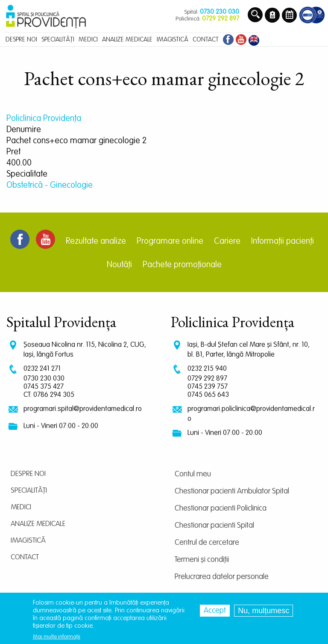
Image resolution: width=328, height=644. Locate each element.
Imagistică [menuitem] (173, 40)
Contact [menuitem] (206, 40)
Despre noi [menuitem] (21, 40)
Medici (21, 507)
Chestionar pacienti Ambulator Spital (232, 491)
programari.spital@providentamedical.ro (83, 409)
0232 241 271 (42, 369)
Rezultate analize (96, 242)
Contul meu (193, 474)
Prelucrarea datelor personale (222, 577)
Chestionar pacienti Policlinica (221, 508)
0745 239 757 (208, 387)
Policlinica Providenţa (44, 119)
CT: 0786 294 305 (49, 395)
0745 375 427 (44, 387)
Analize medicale (38, 524)
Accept (215, 611)
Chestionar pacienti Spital (214, 526)
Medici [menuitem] (88, 40)
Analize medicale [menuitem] (127, 40)
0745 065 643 (208, 395)
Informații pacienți (283, 242)
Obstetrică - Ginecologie (50, 186)
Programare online (170, 242)
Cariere (227, 242)
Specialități (29, 491)
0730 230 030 (44, 379)
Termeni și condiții (202, 560)
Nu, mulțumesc (264, 611)
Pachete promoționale (182, 265)
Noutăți (119, 265)
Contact (25, 557)
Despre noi (28, 474)
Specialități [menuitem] (58, 40)
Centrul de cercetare (207, 543)
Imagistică (28, 541)
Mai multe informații (57, 637)
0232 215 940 (207, 369)
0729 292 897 (207, 379)
